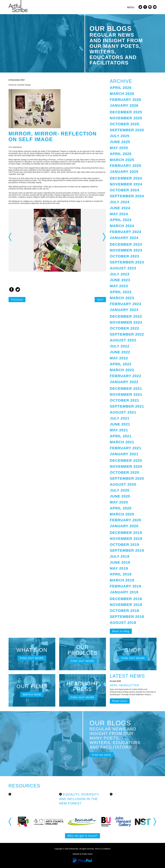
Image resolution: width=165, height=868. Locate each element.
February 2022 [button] (126, 376)
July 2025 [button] (120, 136)
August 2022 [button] (123, 340)
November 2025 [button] (126, 118)
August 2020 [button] (123, 484)
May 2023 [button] (119, 286)
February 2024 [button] (126, 232)
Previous (17, 300)
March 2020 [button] (122, 514)
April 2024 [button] (121, 220)
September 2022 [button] (127, 334)
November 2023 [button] (126, 250)
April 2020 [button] (121, 508)
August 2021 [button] (123, 412)
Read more (120, 701)
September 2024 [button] (127, 196)
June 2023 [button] (120, 280)
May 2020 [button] (119, 502)
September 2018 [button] (127, 617)
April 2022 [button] (121, 364)
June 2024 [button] (120, 208)
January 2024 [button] (124, 238)
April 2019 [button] (121, 574)
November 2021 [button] (126, 394)
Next (100, 300)
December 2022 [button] (126, 316)
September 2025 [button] (127, 130)
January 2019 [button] (124, 592)
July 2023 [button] (120, 274)
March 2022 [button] (122, 370)
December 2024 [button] (126, 178)
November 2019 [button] (126, 539)
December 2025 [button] (126, 112)
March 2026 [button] (122, 94)
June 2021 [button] (120, 424)
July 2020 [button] (120, 490)
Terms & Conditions (103, 849)
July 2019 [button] (120, 556)
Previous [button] (10, 237)
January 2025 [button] (124, 172)
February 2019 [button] (126, 586)
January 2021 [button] (124, 454)
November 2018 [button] (126, 605)
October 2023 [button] (124, 256)
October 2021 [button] (124, 400)
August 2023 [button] (123, 268)
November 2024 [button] (126, 184)
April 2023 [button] (121, 292)
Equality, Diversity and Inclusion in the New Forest (79, 799)
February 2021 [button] (126, 448)
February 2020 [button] (126, 520)
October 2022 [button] (124, 328)
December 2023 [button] (126, 244)
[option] (57, 240)
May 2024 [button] (119, 214)
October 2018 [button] (124, 611)
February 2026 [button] (126, 100)
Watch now (32, 695)
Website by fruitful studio (82, 854)
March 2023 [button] (122, 298)
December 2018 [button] (126, 599)
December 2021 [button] (126, 389)
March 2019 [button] (122, 580)
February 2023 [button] (126, 304)
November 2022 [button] (126, 322)
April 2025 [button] (121, 154)
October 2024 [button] (124, 190)
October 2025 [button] (124, 124)
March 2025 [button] (122, 160)
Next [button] (104, 237)
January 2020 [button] (124, 526)
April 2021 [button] (121, 436)
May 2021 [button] (119, 430)
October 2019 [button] (124, 545)
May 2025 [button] (119, 148)
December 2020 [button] (126, 461)
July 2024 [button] (120, 202)
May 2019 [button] (119, 568)
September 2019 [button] (127, 550)
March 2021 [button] (122, 442)
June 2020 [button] (120, 496)
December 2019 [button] (126, 533)
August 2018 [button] (123, 623)
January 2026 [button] (124, 105)
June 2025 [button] (120, 142)
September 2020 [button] (127, 478)
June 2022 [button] (120, 352)
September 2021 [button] (127, 406)
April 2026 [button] (121, 88)
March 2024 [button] (122, 226)
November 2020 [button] (126, 466)
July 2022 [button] (120, 346)
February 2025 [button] (126, 166)
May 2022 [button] (119, 358)
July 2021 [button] (120, 418)
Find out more (32, 658)
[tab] (133, 88)
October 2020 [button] (124, 472)
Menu (131, 7)
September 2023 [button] (127, 262)
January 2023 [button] (124, 310)
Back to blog (121, 631)
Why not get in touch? (82, 836)
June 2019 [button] (120, 562)
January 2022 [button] (124, 382)
